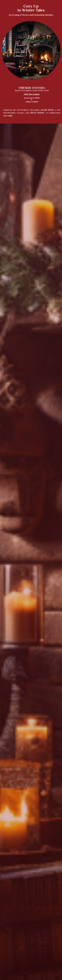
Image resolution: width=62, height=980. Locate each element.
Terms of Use (36, 907)
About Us (7, 907)
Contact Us (18, 907)
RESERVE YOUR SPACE (31, 796)
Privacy (27, 907)
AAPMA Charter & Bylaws (52, 907)
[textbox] (31, 282)
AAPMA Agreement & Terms (33, 909)
